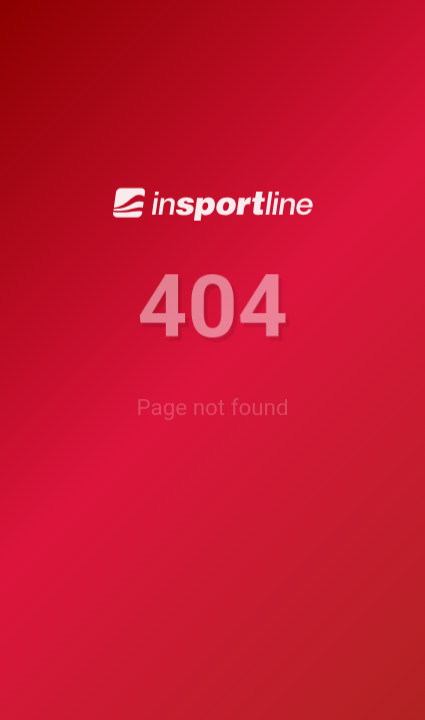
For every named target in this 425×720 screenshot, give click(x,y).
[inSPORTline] (213, 205)
